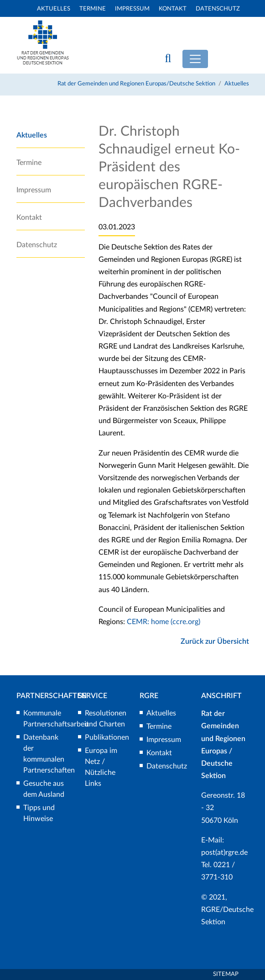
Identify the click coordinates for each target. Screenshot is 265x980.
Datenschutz (218, 9)
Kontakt (173, 9)
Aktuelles (54, 9)
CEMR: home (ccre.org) (164, 622)
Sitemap (226, 974)
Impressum (132, 9)
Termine (93, 9)
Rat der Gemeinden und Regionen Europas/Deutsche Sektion (136, 84)
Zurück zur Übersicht (215, 641)
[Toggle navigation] (195, 59)
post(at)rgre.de (224, 853)
